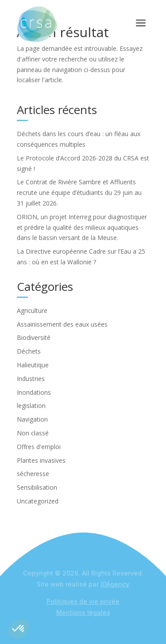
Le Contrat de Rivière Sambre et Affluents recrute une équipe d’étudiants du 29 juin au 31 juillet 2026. (79, 192)
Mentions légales (83, 612)
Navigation (32, 419)
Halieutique (33, 365)
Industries (31, 379)
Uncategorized (38, 501)
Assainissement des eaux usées (62, 324)
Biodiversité (34, 337)
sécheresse (33, 474)
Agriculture (32, 311)
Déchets (29, 351)
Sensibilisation (37, 487)
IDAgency (115, 584)
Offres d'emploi (39, 447)
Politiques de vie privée (83, 601)
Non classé (33, 433)
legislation (31, 406)
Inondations (34, 392)
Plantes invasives (41, 460)
